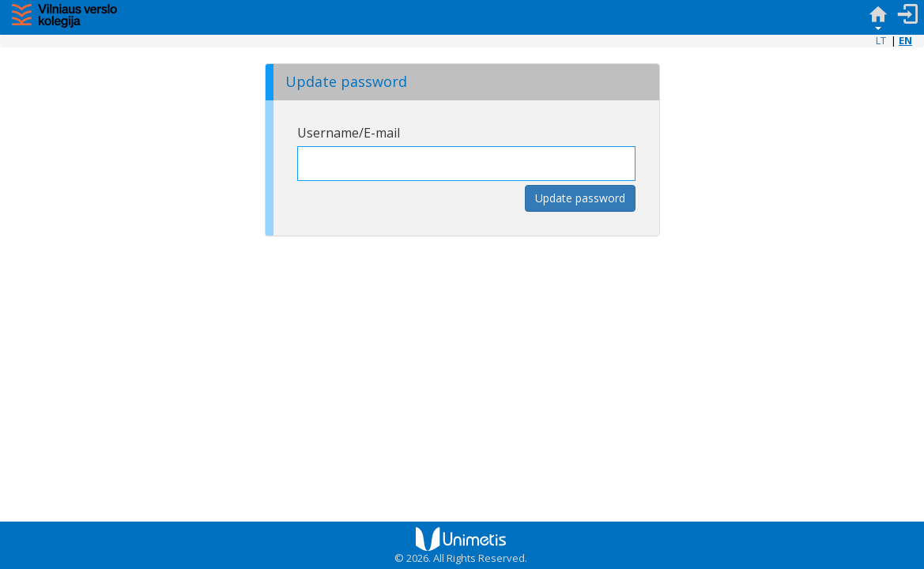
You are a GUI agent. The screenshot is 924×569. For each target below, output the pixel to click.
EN (905, 40)
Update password (580, 198)
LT (881, 40)
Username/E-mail (349, 133)
